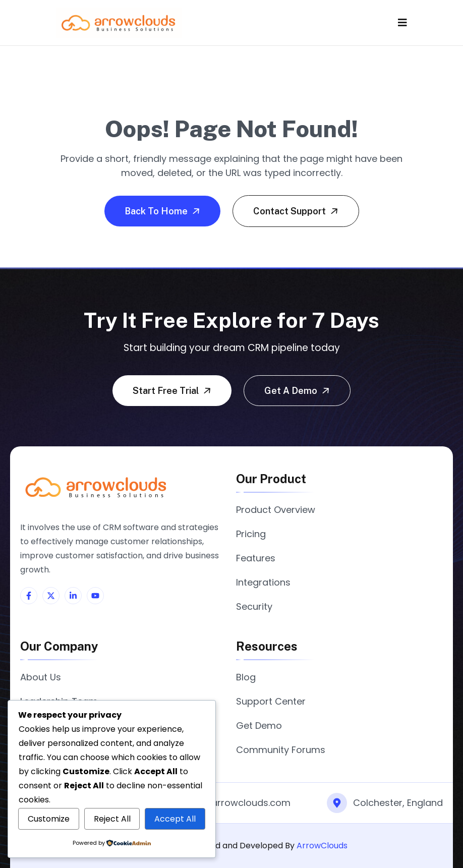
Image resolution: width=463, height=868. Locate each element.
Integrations (263, 582)
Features (256, 558)
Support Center (271, 701)
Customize (49, 819)
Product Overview (276, 510)
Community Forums (281, 750)
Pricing (251, 534)
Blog (246, 677)
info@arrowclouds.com (238, 803)
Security (254, 606)
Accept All (175, 819)
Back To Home (163, 211)
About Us (41, 677)
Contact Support (297, 211)
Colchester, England (398, 803)
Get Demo (259, 726)
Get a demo (298, 390)
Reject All (112, 819)
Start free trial (173, 390)
